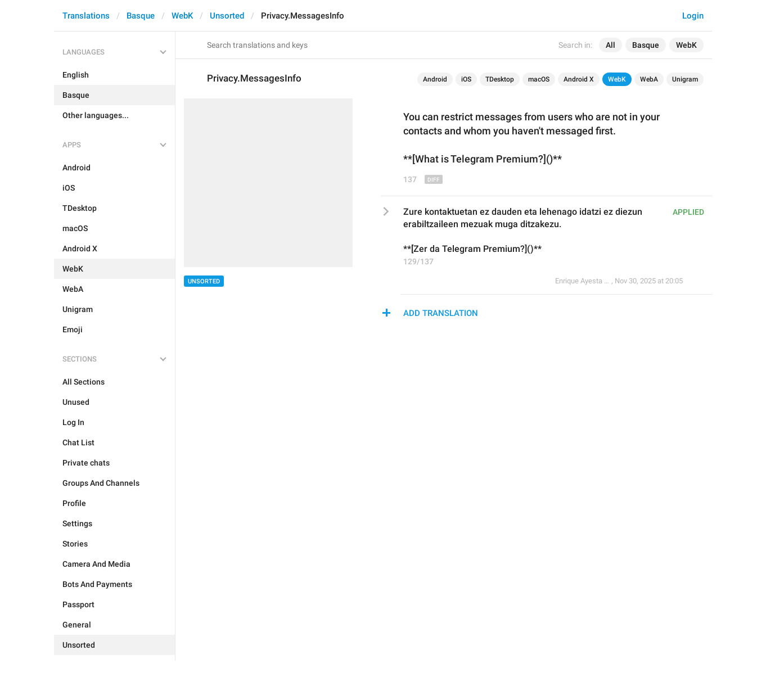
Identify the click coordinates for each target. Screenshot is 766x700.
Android (435, 79)
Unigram (685, 79)
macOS (539, 79)
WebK (182, 16)
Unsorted (227, 16)
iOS (466, 79)
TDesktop (500, 79)
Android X (579, 79)
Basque (141, 16)
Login (693, 16)
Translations (86, 16)
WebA (649, 79)
